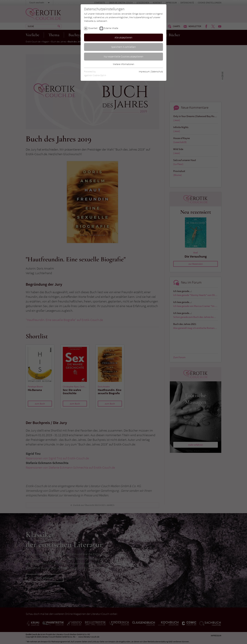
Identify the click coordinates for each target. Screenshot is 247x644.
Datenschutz (157, 71)
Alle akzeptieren (123, 37)
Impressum (144, 71)
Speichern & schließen (123, 47)
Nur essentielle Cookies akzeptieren (124, 56)
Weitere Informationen (123, 64)
